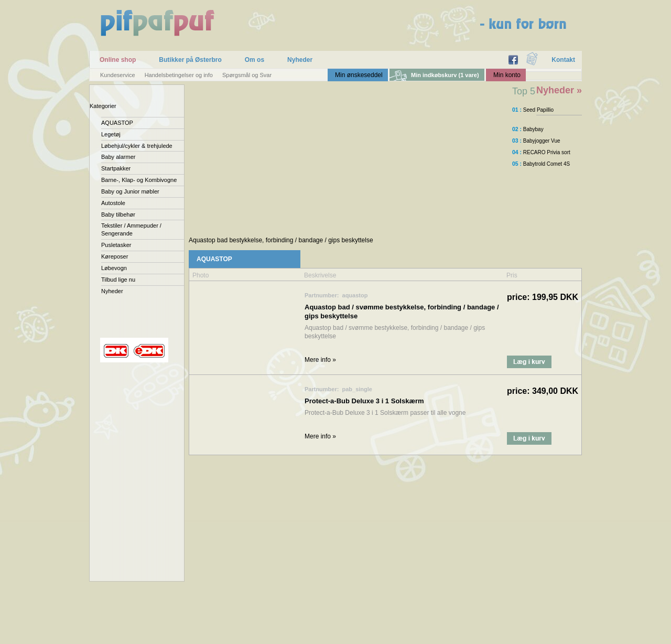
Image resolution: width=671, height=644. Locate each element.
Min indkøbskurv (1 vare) (445, 75)
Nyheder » (559, 90)
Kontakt (563, 60)
